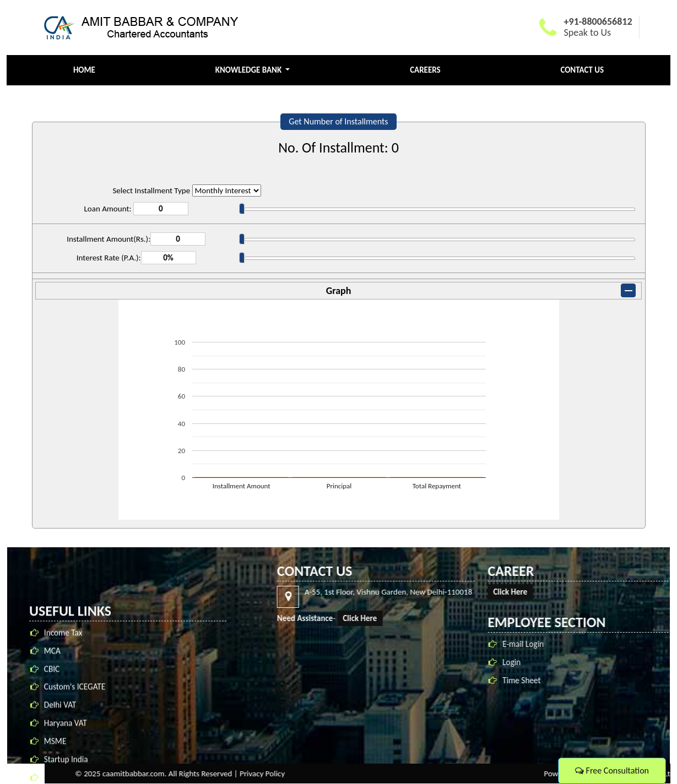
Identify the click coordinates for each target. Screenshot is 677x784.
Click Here (638, 618)
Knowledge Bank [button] (250, 70)
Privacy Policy (540, 774)
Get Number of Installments (338, 121)
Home (84, 70)
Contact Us (582, 70)
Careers (425, 70)
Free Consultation (612, 771)
